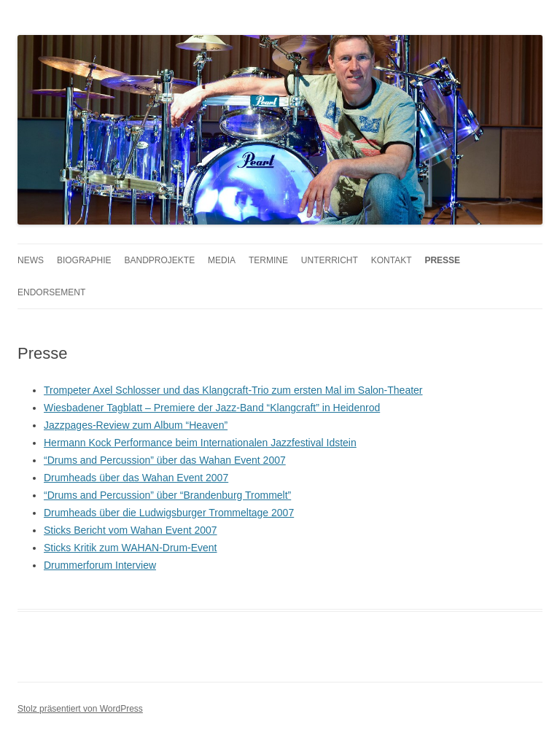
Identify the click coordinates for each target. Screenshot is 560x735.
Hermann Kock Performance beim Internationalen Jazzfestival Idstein (200, 443)
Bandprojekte (159, 260)
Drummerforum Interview (100, 565)
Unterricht (330, 260)
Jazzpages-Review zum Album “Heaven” (136, 425)
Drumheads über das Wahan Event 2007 (136, 478)
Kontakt (392, 260)
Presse (442, 260)
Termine (268, 260)
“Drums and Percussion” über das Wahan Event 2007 (165, 460)
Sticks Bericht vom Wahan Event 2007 (131, 530)
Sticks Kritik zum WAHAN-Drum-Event (131, 548)
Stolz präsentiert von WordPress (80, 709)
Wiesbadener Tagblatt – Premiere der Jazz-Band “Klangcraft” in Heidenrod (212, 408)
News (31, 260)
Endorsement (51, 292)
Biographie (84, 260)
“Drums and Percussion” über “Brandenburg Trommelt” (167, 495)
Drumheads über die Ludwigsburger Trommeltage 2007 (169, 513)
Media (222, 260)
